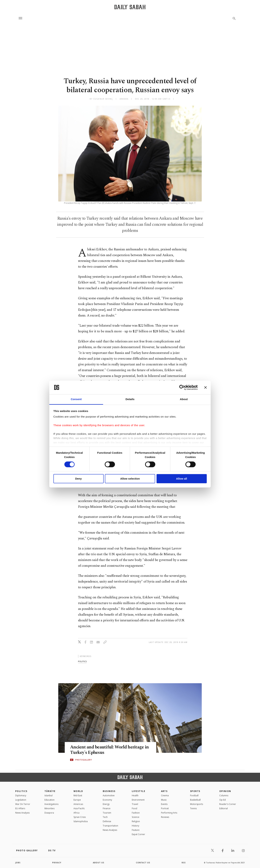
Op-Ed (223, 800)
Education (49, 800)
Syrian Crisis (80, 817)
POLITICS (21, 791)
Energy (106, 804)
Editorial (224, 808)
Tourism (107, 813)
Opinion (225, 791)
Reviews (165, 817)
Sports (195, 791)
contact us (143, 863)
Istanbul (49, 795)
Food (134, 808)
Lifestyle (139, 791)
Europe (77, 800)
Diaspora (49, 813)
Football (194, 795)
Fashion (136, 813)
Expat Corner (138, 834)
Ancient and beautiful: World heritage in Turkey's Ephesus (109, 750)
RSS (184, 863)
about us (99, 863)
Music (164, 800)
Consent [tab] (76, 399)
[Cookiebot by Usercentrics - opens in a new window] (182, 387)
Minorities (49, 808)
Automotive (109, 795)
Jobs (18, 863)
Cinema (165, 795)
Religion (136, 821)
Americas (78, 804)
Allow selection (130, 479)
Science (136, 817)
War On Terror (23, 804)
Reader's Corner (228, 804)
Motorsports (197, 804)
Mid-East (78, 795)
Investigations (51, 804)
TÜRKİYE (50, 791)
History (135, 826)
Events (164, 804)
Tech (105, 817)
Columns (224, 795)
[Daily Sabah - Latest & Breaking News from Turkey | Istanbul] (130, 7)
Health (135, 795)
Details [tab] (130, 399)
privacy (57, 863)
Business (109, 791)
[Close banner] (205, 387)
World (78, 791)
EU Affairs (20, 808)
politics (82, 661)
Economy (107, 800)
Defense (107, 821)
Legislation (21, 800)
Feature (136, 830)
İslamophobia (81, 821)
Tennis (193, 808)
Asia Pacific (79, 808)
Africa (76, 813)
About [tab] (184, 399)
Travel (135, 804)
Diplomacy (21, 795)
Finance (107, 808)
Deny (78, 479)
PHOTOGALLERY (84, 760)
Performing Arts (169, 813)
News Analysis (22, 813)
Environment (138, 800)
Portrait (165, 808)
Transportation (110, 826)
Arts (164, 791)
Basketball (195, 800)
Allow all (182, 479)
